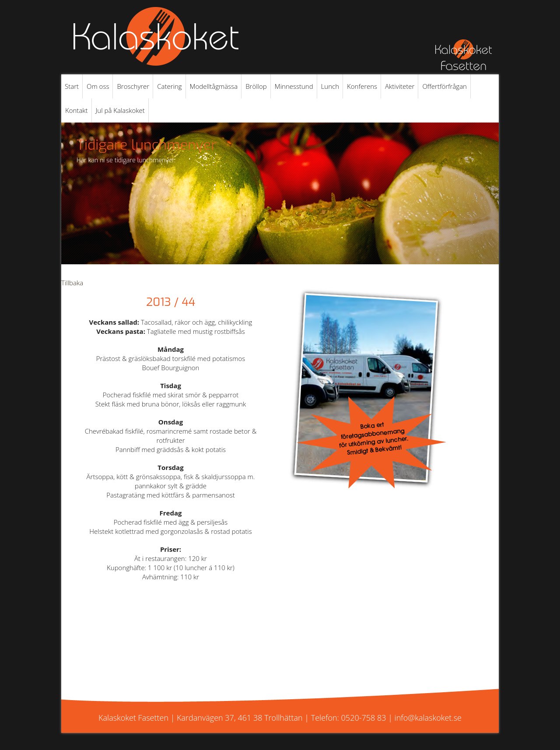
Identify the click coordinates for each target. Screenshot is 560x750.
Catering (169, 86)
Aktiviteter (400, 86)
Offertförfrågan (444, 86)
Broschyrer (133, 86)
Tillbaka (72, 283)
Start (72, 86)
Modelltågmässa (214, 86)
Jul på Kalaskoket (120, 110)
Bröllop (256, 86)
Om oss (98, 86)
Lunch (330, 86)
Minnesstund (294, 86)
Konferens (362, 86)
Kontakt (77, 110)
